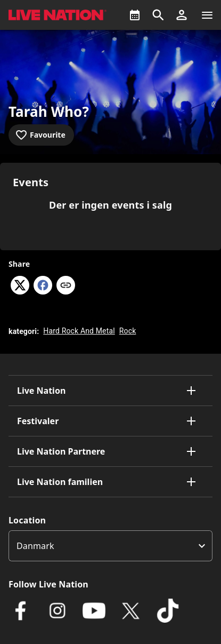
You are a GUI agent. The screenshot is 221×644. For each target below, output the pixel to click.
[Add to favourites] (41, 135)
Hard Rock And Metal (79, 331)
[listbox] (110, 546)
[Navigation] (207, 15)
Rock (128, 331)
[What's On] (135, 15)
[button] (182, 15)
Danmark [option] (35, 546)
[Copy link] (66, 286)
